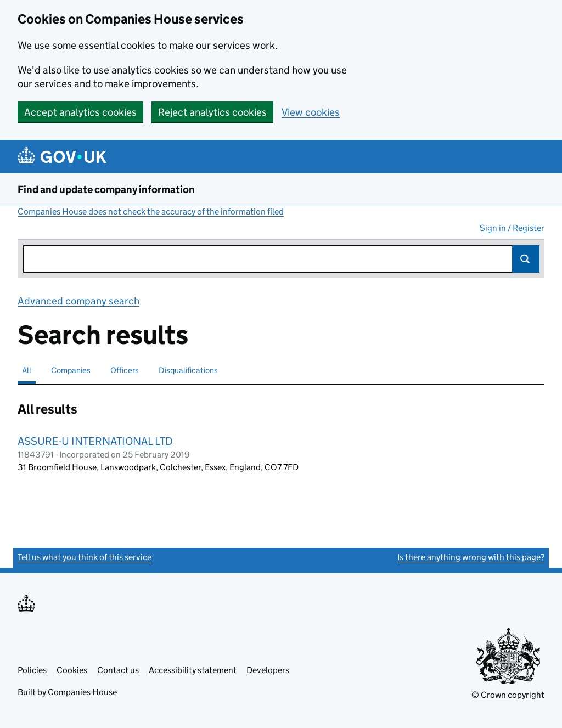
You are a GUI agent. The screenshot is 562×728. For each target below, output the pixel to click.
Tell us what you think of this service (85, 557)
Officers (125, 370)
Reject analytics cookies (212, 112)
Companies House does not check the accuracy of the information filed (151, 211)
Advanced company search (78, 301)
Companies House (82, 692)
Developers (268, 670)
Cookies (72, 670)
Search (526, 259)
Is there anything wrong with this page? (471, 557)
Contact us (118, 670)
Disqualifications (188, 370)
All (27, 370)
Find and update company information (106, 190)
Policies (32, 670)
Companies (71, 370)
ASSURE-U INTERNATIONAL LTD (95, 441)
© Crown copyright (508, 695)
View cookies (311, 112)
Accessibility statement (193, 670)
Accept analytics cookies (80, 112)
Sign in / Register (512, 228)
